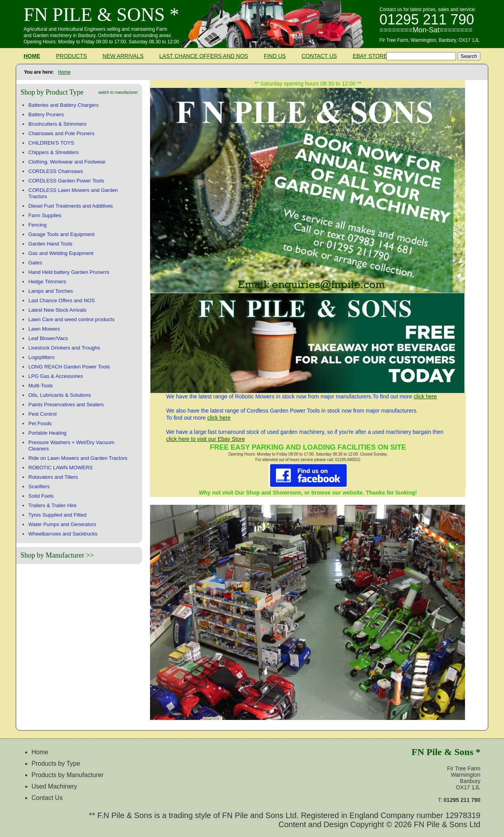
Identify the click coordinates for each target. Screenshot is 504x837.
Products (71, 56)
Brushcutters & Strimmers (57, 124)
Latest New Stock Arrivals (57, 310)
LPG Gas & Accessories (56, 376)
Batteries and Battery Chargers (63, 105)
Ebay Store (370, 56)
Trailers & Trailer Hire (52, 505)
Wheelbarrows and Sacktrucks (63, 534)
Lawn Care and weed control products (71, 319)
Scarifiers (39, 486)
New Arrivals (123, 56)
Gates (35, 263)
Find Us (275, 56)
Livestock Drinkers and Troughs (64, 348)
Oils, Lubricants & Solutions (60, 395)
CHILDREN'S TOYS (51, 143)
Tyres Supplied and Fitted (57, 515)
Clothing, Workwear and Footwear (67, 162)
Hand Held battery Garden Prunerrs (69, 272)
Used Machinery (54, 786)
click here (425, 396)
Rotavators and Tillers (53, 477)
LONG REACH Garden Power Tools (69, 367)
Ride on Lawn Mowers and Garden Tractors (78, 458)
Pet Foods (40, 423)
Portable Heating (47, 433)
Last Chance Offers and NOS (204, 56)
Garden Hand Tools (50, 244)
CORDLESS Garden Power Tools (66, 181)
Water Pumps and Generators (62, 524)
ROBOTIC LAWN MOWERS (60, 468)
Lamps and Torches (51, 291)
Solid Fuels (41, 496)
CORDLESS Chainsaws (56, 171)
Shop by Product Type (52, 92)
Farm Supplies (45, 215)
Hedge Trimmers (47, 282)
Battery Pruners (46, 114)
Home (32, 56)
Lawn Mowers (44, 329)
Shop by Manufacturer (52, 555)
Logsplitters (41, 357)
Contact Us (319, 56)
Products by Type (56, 764)
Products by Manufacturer (68, 775)
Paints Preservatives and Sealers (66, 405)
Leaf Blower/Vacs (48, 338)
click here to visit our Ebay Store (206, 439)
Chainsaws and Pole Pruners (61, 133)
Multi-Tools (41, 386)
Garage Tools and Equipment (61, 234)
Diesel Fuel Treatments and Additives (71, 206)
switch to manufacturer (118, 92)
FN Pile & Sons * (101, 14)
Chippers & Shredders (54, 152)
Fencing (37, 225)
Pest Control (43, 414)
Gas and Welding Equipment (61, 253)
